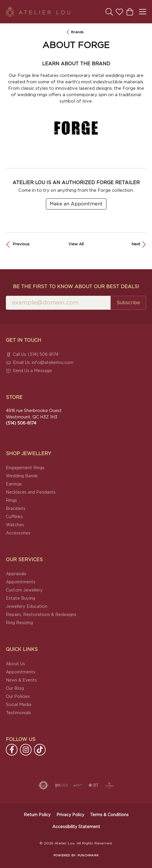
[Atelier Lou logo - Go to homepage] (38, 12)
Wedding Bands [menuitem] (22, 476)
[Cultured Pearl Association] (110, 785)
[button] (109, 12)
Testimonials (18, 713)
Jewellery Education (27, 606)
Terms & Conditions (109, 815)
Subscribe (128, 303)
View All (76, 244)
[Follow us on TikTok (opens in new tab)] (40, 750)
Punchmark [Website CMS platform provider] (88, 855)
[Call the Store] (21, 423)
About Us (15, 664)
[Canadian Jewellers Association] (78, 785)
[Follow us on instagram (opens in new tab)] (26, 750)
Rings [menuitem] (11, 500)
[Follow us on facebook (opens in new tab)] (12, 750)
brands (77, 32)
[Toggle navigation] (143, 12)
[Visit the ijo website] (61, 785)
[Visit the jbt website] (94, 785)
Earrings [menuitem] (14, 484)
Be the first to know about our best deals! (76, 287)
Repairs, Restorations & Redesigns (41, 615)
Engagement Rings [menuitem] (25, 468)
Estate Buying (20, 598)
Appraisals (16, 574)
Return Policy (37, 815)
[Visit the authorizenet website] (43, 785)
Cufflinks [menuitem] (14, 517)
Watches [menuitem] (15, 525)
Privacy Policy (70, 815)
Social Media (19, 705)
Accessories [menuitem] (18, 533)
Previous (21, 244)
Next (136, 244)
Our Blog (15, 688)
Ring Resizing (19, 623)
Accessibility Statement (76, 827)
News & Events (21, 680)
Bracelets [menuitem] (16, 509)
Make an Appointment (76, 204)
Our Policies (18, 697)
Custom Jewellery (24, 590)
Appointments (21, 582)
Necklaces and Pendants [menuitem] (31, 492)
